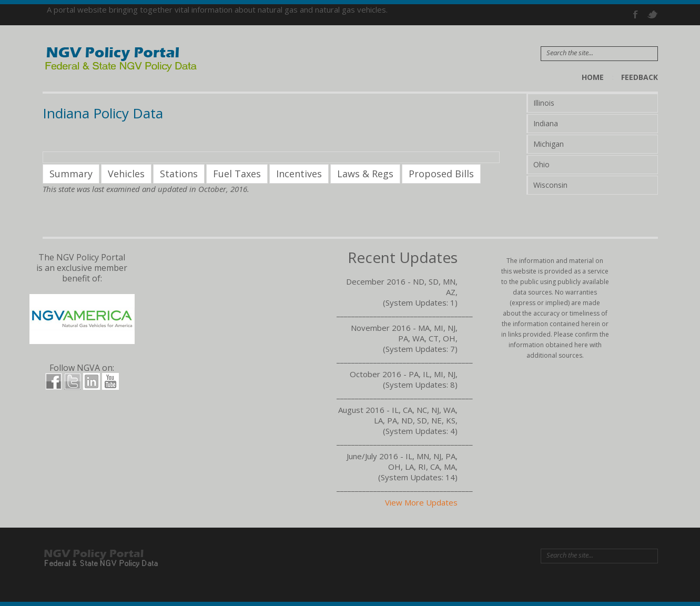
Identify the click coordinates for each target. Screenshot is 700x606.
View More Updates (421, 502)
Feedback (640, 77)
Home (593, 77)
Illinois (544, 103)
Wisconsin (550, 185)
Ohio (541, 164)
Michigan (549, 144)
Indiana (546, 123)
